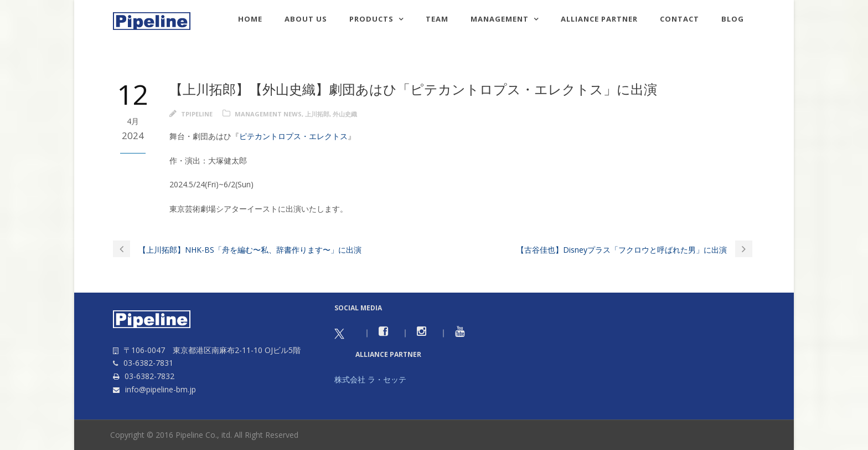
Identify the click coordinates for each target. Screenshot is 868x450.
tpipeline (197, 114)
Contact (680, 19)
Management (500, 19)
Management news (268, 114)
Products (371, 19)
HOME (250, 19)
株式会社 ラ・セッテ (370, 379)
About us (306, 19)
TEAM (437, 19)
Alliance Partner (599, 19)
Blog (733, 19)
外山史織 (345, 114)
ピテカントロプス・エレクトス (293, 136)
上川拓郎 (317, 114)
